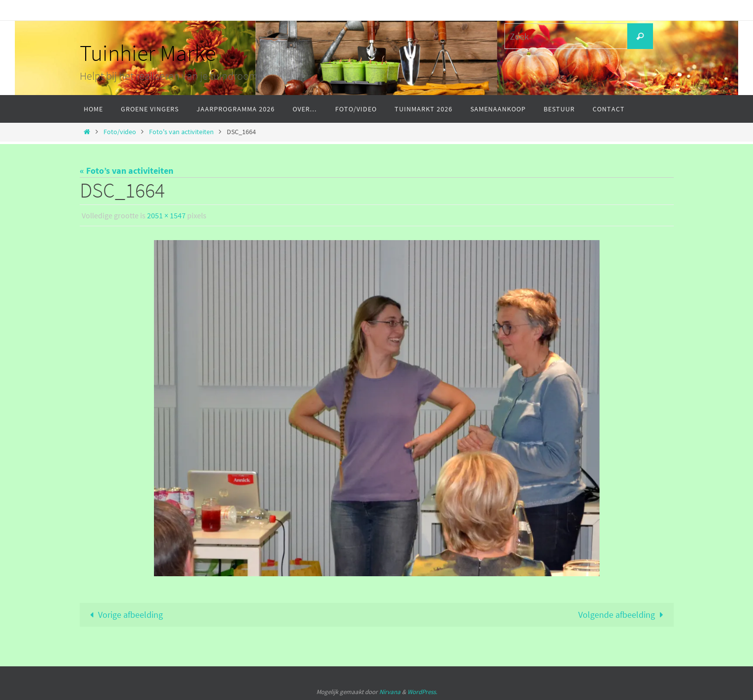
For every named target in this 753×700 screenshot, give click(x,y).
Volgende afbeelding (623, 615)
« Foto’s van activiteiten (126, 171)
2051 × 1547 (166, 215)
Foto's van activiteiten (181, 132)
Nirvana (390, 692)
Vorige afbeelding (124, 615)
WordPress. (422, 692)
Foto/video (120, 132)
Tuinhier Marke (148, 53)
